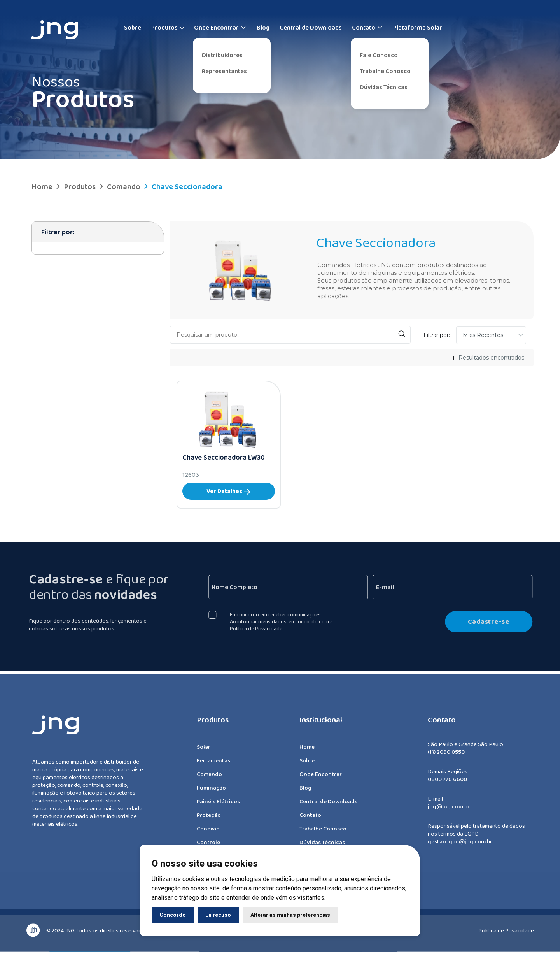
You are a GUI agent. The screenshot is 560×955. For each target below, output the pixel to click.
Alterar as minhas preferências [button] (290, 915)
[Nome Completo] (292, 587)
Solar (204, 750)
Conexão (208, 832)
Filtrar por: (437, 335)
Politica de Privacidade (260, 628)
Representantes (224, 71)
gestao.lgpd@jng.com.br (460, 845)
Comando (119, 186)
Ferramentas (213, 764)
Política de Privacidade (506, 927)
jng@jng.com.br (449, 810)
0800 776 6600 (447, 783)
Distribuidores (222, 55)
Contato (367, 27)
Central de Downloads (311, 27)
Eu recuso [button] (218, 915)
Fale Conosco (379, 55)
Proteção (209, 818)
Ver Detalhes (228, 491)
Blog (263, 27)
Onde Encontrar (220, 27)
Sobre (133, 27)
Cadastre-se (492, 621)
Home (42, 186)
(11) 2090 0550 (446, 755)
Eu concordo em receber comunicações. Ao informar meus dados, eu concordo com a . (285, 621)
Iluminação (211, 791)
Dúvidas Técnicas (384, 87)
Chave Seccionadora (182, 186)
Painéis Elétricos (218, 805)
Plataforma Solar (418, 27)
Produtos (164, 27)
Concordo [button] (173, 915)
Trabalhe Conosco (385, 71)
